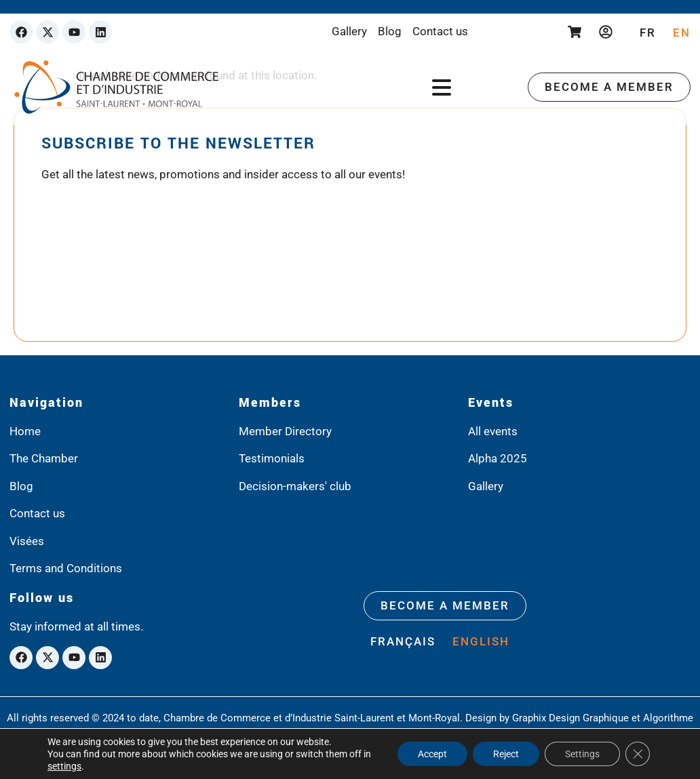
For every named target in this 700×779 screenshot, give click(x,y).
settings (64, 766)
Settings (582, 754)
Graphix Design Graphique (570, 718)
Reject (506, 754)
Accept (432, 754)
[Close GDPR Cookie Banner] (638, 754)
